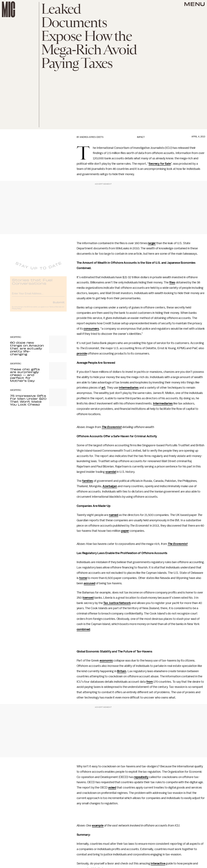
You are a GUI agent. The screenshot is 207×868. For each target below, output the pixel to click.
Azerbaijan (110, 486)
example (98, 826)
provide (82, 354)
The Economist (112, 427)
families (88, 481)
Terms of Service (55, 309)
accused (90, 583)
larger (152, 243)
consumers (91, 329)
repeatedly (141, 777)
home (83, 578)
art (103, 388)
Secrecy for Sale (160, 164)
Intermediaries (163, 403)
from (150, 682)
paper (125, 531)
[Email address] (38, 295)
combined (83, 629)
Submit (59, 305)
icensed (88, 598)
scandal (111, 472)
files (172, 282)
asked (112, 788)
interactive (158, 863)
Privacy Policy (17, 311)
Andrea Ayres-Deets (92, 137)
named (114, 515)
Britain (122, 671)
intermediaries (129, 388)
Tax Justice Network (117, 603)
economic (106, 661)
